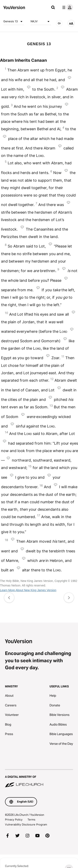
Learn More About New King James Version (28, 590)
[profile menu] (67, 7)
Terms (31, 819)
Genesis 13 (14, 21)
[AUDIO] (59, 23)
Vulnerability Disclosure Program (26, 824)
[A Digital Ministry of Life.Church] (39, 779)
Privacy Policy (14, 819)
